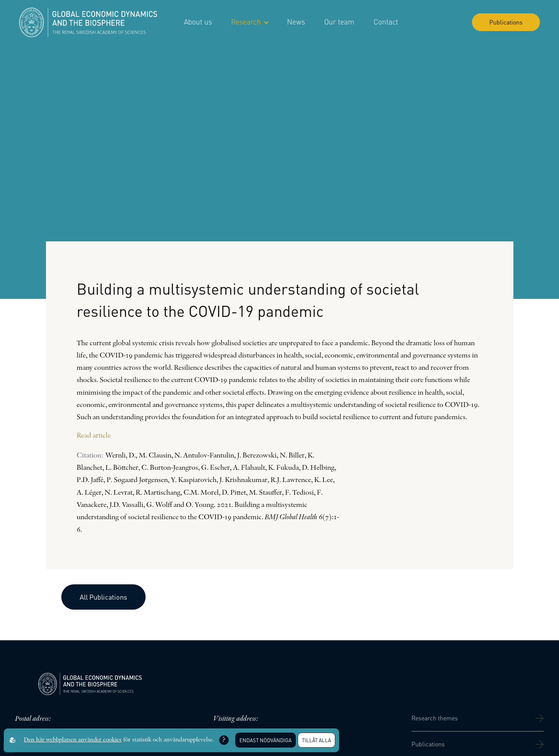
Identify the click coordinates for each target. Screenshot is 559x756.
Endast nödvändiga (266, 740)
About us (198, 22)
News (296, 22)
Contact (386, 22)
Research (249, 22)
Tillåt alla (316, 740)
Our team (339, 22)
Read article (94, 436)
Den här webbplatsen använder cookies (73, 740)
